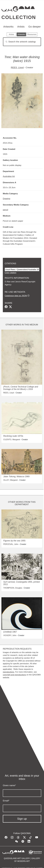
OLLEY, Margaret (10, 480)
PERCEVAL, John (11, 544)
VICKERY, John (10, 635)
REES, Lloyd (17, 67)
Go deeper (34, 27)
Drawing (7, 199)
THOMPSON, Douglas (13, 588)
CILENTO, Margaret (12, 440)
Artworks (8, 27)
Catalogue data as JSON (16, 296)
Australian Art (9, 176)
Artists (21, 27)
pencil (5, 210)
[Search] (22, 42)
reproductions (9, 672)
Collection (19, 17)
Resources (32, 34)
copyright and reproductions (14, 675)
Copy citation (11, 273)
